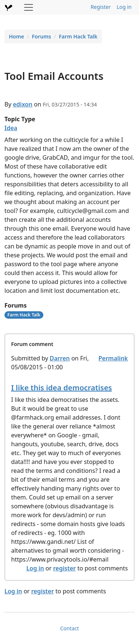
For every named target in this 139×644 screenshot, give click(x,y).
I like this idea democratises (62, 388)
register (64, 568)
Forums (42, 36)
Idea (11, 128)
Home (16, 36)
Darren (60, 358)
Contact (69, 628)
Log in (124, 7)
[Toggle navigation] (29, 7)
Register (100, 7)
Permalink (113, 358)
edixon (23, 104)
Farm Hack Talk (78, 36)
